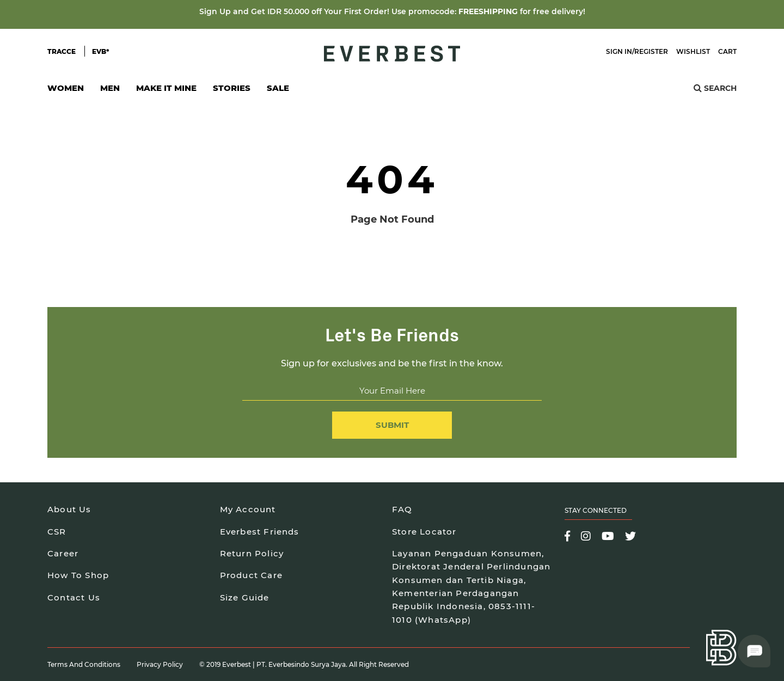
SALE (278, 88)
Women (66, 91)
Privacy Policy (160, 664)
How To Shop (78, 575)
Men (110, 91)
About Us (69, 509)
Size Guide (245, 597)
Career (63, 553)
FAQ (402, 509)
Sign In (619, 51)
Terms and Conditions (84, 664)
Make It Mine (166, 91)
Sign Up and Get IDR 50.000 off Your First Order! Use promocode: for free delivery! (392, 11)
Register (651, 51)
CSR (57, 532)
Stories (232, 88)
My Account (248, 509)
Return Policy (252, 553)
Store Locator (424, 532)
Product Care (251, 575)
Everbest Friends (260, 532)
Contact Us (74, 597)
